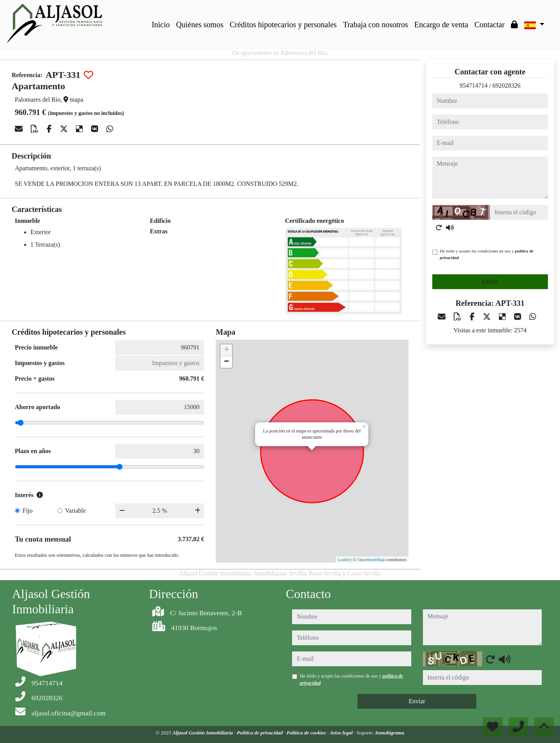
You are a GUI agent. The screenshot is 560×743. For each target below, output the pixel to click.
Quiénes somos (200, 25)
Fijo (28, 511)
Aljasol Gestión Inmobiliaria (203, 733)
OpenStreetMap (371, 559)
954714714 (474, 86)
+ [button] (226, 350)
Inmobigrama (390, 733)
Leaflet (344, 559)
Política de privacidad (260, 733)
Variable (75, 511)
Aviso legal (342, 733)
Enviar (490, 281)
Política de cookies (307, 733)
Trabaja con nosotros (376, 25)
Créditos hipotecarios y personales (283, 25)
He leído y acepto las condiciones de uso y (487, 254)
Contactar (490, 25)
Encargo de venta (441, 25)
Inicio (161, 25)
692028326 (506, 86)
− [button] (226, 362)
